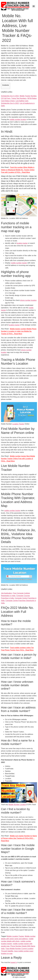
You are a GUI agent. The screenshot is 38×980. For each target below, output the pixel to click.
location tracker (22, 243)
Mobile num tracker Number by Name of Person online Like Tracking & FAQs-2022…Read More (19, 838)
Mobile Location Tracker (15, 936)
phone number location (28, 300)
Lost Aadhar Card (22, 101)
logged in (14, 962)
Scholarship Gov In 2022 (10, 96)
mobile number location (18, 119)
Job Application (6, 593)
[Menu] (34, 6)
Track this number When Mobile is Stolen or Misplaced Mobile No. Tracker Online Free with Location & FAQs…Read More (18, 170)
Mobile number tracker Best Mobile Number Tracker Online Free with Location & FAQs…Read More (18, 459)
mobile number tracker (19, 263)
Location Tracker (18, 424)
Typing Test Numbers (19, 98)
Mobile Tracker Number (28, 96)
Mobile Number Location (17, 805)
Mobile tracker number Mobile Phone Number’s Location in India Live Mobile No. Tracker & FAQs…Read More (19, 331)
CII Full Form (6, 98)
